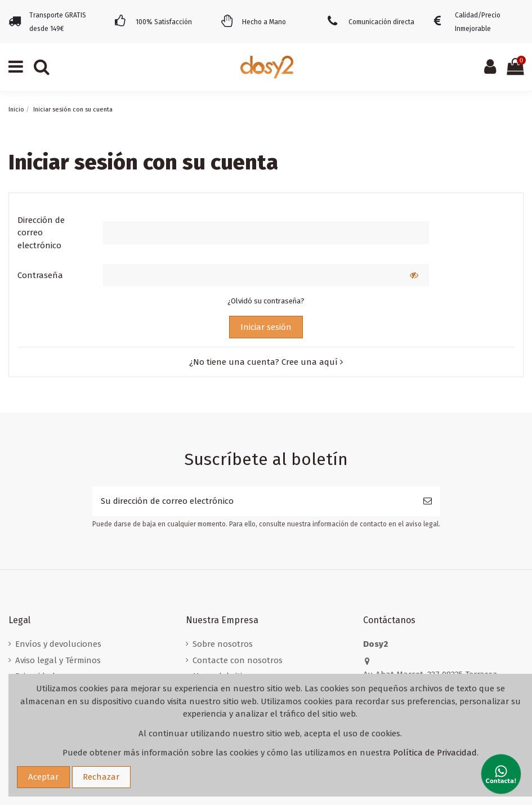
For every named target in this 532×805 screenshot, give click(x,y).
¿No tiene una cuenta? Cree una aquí (266, 362)
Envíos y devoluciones (58, 644)
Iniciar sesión (266, 327)
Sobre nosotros (223, 644)
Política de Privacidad (435, 753)
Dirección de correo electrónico (41, 233)
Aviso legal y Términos (58, 660)
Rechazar (101, 777)
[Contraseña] (251, 276)
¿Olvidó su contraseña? (266, 301)
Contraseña (40, 275)
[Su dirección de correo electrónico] (254, 501)
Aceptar (43, 777)
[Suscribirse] (428, 501)
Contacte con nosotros (238, 660)
